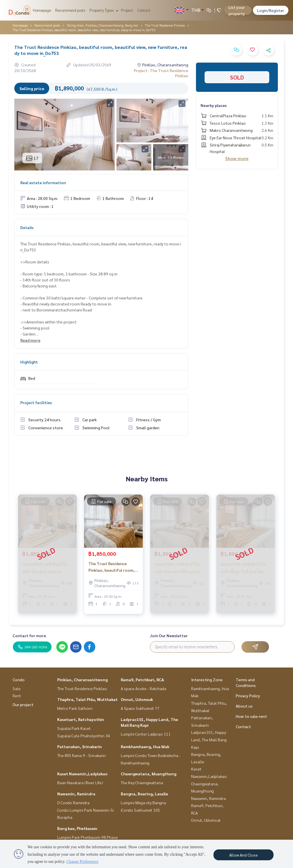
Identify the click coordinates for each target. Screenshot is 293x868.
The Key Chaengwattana (142, 782)
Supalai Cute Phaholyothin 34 (84, 736)
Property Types (103, 10)
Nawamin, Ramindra (76, 794)
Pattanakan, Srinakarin (80, 746)
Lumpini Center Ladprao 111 (146, 734)
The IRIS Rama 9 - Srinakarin (82, 755)
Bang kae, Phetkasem (77, 828)
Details (27, 227)
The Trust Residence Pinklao (165, 25)
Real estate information (43, 182)
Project (127, 10)
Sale (17, 688)
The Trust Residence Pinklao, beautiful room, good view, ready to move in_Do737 (112, 569)
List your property (237, 10)
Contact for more (29, 635)
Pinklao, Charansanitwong (82, 680)
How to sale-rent (251, 716)
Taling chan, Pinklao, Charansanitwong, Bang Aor (102, 25)
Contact (144, 10)
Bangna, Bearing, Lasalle (144, 794)
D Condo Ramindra (73, 803)
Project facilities (36, 402)
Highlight (29, 362)
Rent (17, 696)
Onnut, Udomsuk (137, 699)
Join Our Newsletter (169, 635)
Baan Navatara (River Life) (80, 782)
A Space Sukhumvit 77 (140, 708)
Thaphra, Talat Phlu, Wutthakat (87, 699)
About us (244, 706)
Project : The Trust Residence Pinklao (161, 73)
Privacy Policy (248, 696)
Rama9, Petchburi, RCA (142, 680)
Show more (237, 158)
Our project (23, 704)
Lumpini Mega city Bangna (143, 803)
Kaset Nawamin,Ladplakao (82, 774)
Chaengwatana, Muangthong (149, 774)
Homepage (42, 10)
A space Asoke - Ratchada (143, 688)
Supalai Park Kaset (74, 728)
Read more (30, 340)
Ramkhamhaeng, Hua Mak (145, 746)
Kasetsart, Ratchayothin (81, 719)
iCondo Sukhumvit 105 (140, 810)
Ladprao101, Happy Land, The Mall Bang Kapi (209, 739)
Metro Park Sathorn (75, 708)
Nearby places (214, 105)
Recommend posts (70, 10)
